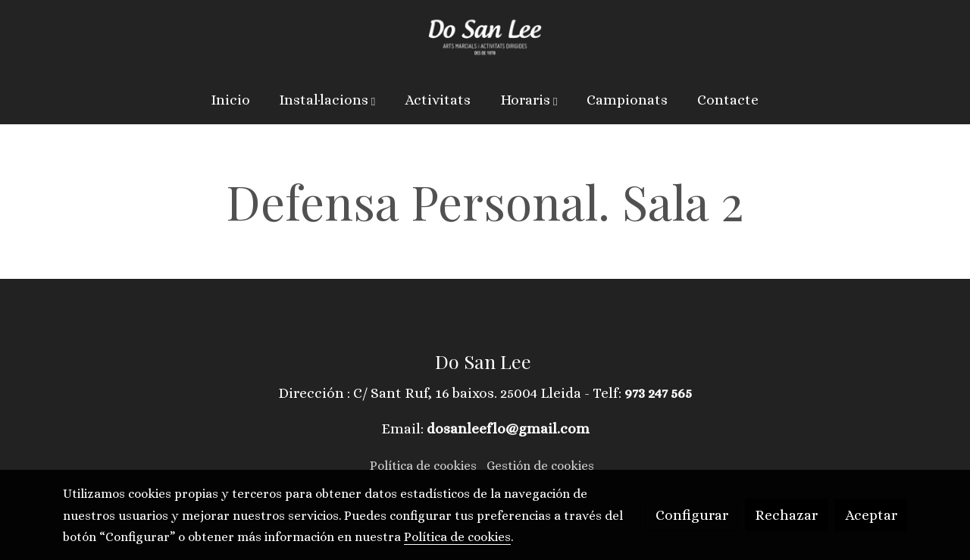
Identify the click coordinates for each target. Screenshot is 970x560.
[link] (485, 38)
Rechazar (786, 515)
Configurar (692, 515)
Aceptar (871, 515)
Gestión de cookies (540, 466)
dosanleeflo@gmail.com (508, 429)
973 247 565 (658, 393)
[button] (328, 100)
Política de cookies (423, 466)
